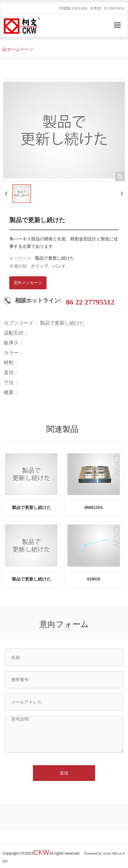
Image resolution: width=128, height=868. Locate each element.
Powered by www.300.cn (103, 853)
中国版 (65, 8)
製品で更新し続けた (31, 508)
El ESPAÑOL (114, 8)
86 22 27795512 (90, 302)
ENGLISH (79, 8)
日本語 (96, 8)
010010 (94, 579)
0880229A (94, 508)
